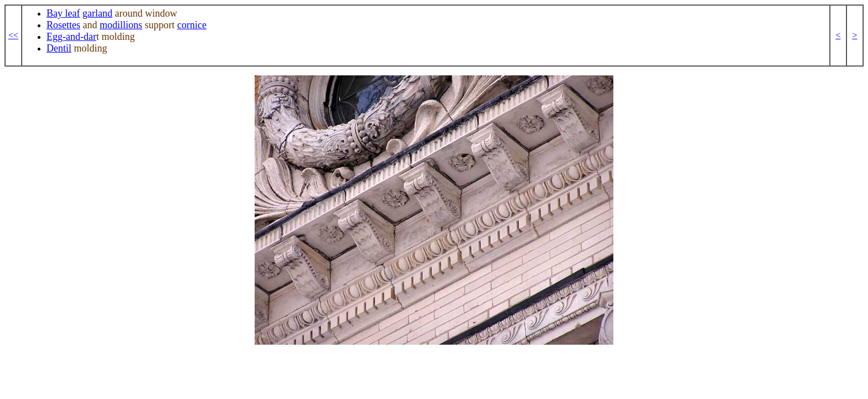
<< (13, 35)
